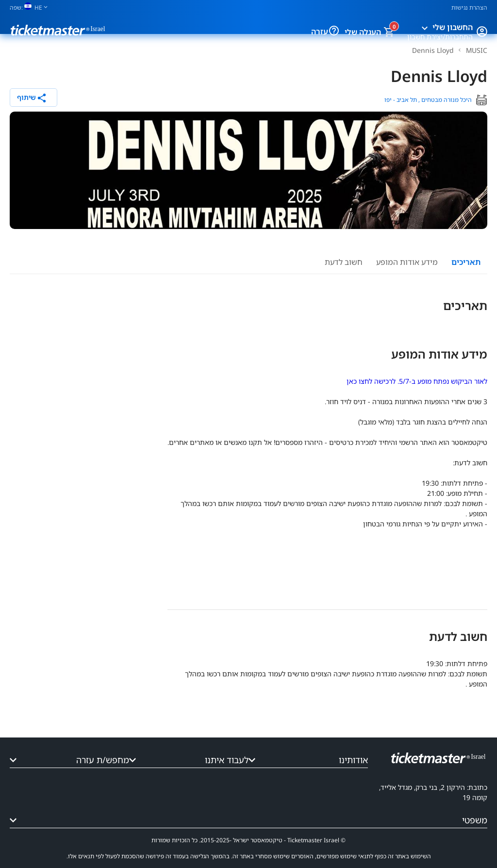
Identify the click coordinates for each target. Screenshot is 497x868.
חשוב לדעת (344, 262)
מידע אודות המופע (407, 262)
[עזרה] (327, 32)
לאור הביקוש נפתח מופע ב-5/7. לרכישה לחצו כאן (417, 381)
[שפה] (33, 8)
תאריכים (466, 262)
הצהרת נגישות (469, 8)
